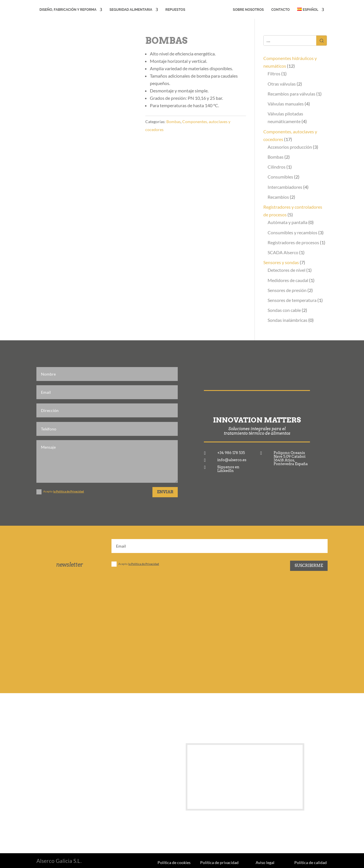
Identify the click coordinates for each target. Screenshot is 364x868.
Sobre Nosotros (250, 10)
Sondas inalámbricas (288, 320)
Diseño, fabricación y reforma (67, 10)
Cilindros (277, 167)
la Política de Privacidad (69, 491)
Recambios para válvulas (291, 94)
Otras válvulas (282, 84)
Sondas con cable (284, 310)
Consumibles (280, 177)
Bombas (173, 122)
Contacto (282, 10)
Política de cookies (174, 862)
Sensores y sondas (281, 262)
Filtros (274, 73)
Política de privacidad (219, 862)
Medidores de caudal (288, 280)
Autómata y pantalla (288, 222)
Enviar (165, 492)
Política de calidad (311, 862)
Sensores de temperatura (292, 300)
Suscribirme (309, 565)
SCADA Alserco (283, 252)
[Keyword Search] (290, 41)
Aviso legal (265, 862)
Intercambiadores (285, 187)
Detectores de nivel (287, 270)
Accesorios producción (290, 147)
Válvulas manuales (286, 104)
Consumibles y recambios (292, 232)
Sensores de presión (287, 290)
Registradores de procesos (293, 242)
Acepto (60, 492)
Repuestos (174, 10)
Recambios (278, 197)
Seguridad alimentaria (130, 10)
